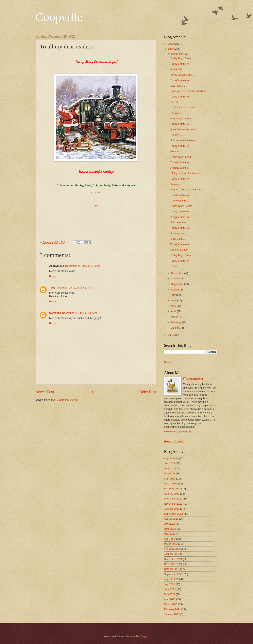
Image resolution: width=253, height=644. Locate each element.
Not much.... (177, 151)
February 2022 (172, 549)
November (177, 273)
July (174, 295)
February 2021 (172, 609)
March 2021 (171, 604)
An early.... (176, 184)
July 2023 (169, 463)
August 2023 (171, 458)
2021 (171, 335)
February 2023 (172, 488)
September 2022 (173, 514)
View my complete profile (178, 432)
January (176, 328)
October (176, 278)
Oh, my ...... (177, 135)
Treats (174, 266)
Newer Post (45, 392)
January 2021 (172, 614)
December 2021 (173, 559)
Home (97, 392)
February (176, 322)
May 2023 (170, 473)
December (177, 54)
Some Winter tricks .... (183, 75)
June (174, 300)
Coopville (59, 17)
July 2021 (169, 584)
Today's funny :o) (180, 64)
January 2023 (172, 494)
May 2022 (170, 534)
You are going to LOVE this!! (186, 190)
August (175, 290)
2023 (171, 44)
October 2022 (172, 509)
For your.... (177, 113)
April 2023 (170, 479)
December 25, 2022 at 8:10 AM (82, 266)
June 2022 (170, 529)
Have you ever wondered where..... (190, 91)
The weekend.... (179, 201)
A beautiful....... (179, 69)
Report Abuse (174, 441)
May (174, 306)
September (178, 284)
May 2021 (170, 594)
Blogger (144, 636)
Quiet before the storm (183, 129)
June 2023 (170, 469)
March (175, 317)
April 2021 (170, 599)
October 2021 (172, 569)
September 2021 (173, 574)
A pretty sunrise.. (180, 168)
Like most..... (178, 86)
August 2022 (171, 519)
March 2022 (171, 544)
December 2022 (173, 499)
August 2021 (171, 579)
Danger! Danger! (180, 250)
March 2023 (171, 484)
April (174, 311)
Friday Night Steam (181, 58)
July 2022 (169, 524)
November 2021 (173, 564)
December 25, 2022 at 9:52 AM (79, 313)
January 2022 (172, 554)
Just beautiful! (178, 222)
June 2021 (170, 589)
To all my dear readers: (183, 107)
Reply (52, 276)
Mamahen (55, 313)
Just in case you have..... (184, 140)
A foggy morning (180, 217)
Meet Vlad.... (177, 239)
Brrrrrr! (174, 102)
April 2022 (170, 539)
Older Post (148, 392)
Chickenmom (195, 379)
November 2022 (173, 504)
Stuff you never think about (186, 173)
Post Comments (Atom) (64, 400)
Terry (52, 288)
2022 (171, 49)
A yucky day (177, 233)
